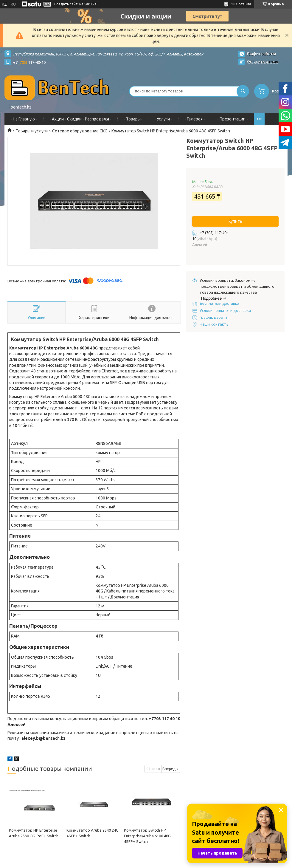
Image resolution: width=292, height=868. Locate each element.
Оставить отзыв (262, 61)
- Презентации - (233, 119)
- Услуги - (163, 119)
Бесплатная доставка (219, 303)
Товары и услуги (32, 131)
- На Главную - (24, 119)
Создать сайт (66, 4)
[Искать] (243, 91)
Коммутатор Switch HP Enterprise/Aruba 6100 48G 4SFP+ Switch (147, 836)
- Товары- (133, 119)
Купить (235, 221)
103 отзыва (241, 4)
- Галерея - (195, 119)
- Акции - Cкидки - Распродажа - (80, 119)
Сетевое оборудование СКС (80, 131)
